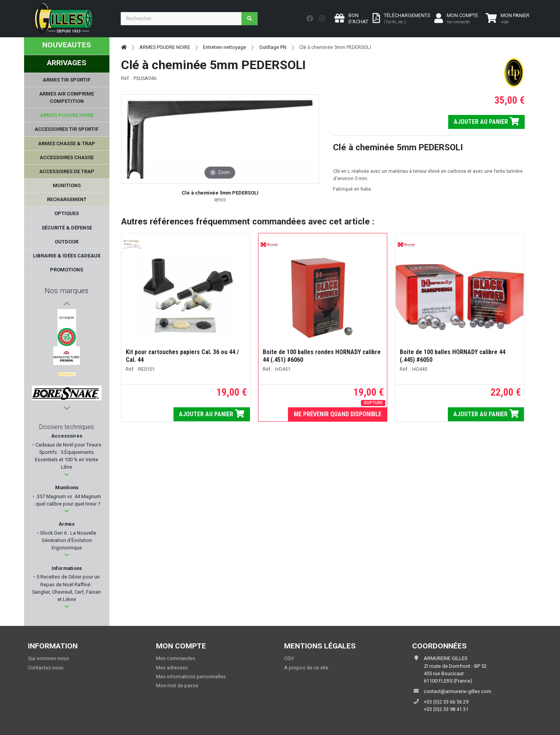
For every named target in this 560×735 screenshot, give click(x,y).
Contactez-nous (46, 668)
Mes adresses (172, 668)
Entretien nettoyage (225, 47)
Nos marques (67, 291)
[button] (67, 475)
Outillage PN (273, 47)
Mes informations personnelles (191, 677)
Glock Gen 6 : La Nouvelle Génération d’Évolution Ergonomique (68, 540)
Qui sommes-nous (49, 658)
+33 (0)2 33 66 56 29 (446, 702)
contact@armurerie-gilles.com (458, 691)
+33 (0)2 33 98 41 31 (446, 709)
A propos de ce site (306, 668)
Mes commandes (176, 658)
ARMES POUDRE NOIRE (165, 47)
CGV (289, 658)
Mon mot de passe (177, 685)
